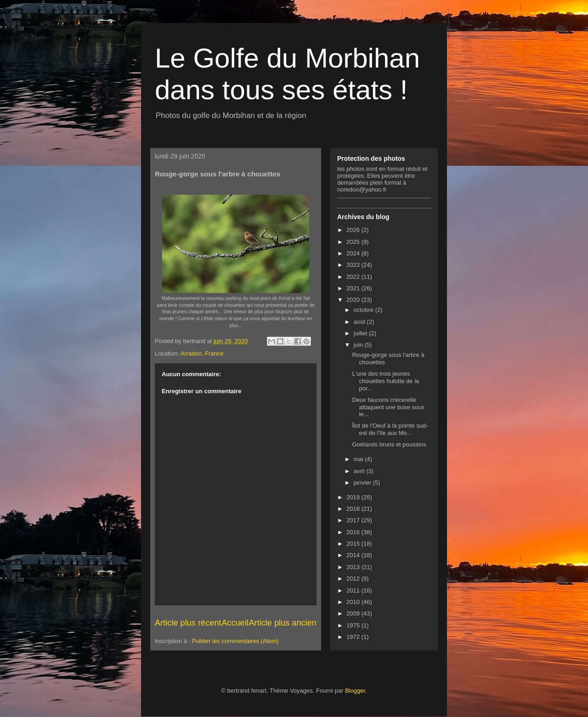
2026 (354, 230)
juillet (361, 333)
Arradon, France (202, 353)
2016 (354, 532)
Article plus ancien (283, 623)
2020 (354, 300)
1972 (354, 637)
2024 (354, 253)
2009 (354, 613)
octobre (365, 310)
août (360, 322)
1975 (354, 625)
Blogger (355, 691)
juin (359, 345)
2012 (354, 579)
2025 (354, 242)
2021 (354, 288)
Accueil (235, 623)
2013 (354, 567)
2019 (354, 497)
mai (359, 459)
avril (360, 471)
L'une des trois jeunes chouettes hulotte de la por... (385, 381)
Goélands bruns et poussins (389, 444)
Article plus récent (188, 623)
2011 (354, 590)
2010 (354, 602)
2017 (354, 520)
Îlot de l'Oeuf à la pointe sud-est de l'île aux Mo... (390, 429)
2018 (354, 509)
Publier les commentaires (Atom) (235, 641)
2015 (354, 544)
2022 (354, 277)
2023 (354, 265)
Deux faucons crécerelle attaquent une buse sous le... (388, 407)
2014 (354, 555)
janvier (363, 483)
